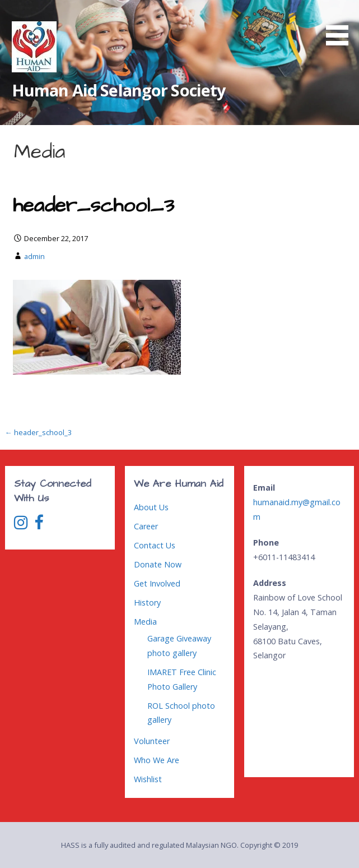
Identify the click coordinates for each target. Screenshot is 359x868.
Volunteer (152, 741)
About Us (151, 507)
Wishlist (148, 779)
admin (34, 256)
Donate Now (158, 564)
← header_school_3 (38, 432)
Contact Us (155, 545)
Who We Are (157, 760)
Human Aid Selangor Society (119, 90)
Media (145, 622)
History (147, 602)
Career (146, 526)
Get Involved (157, 583)
